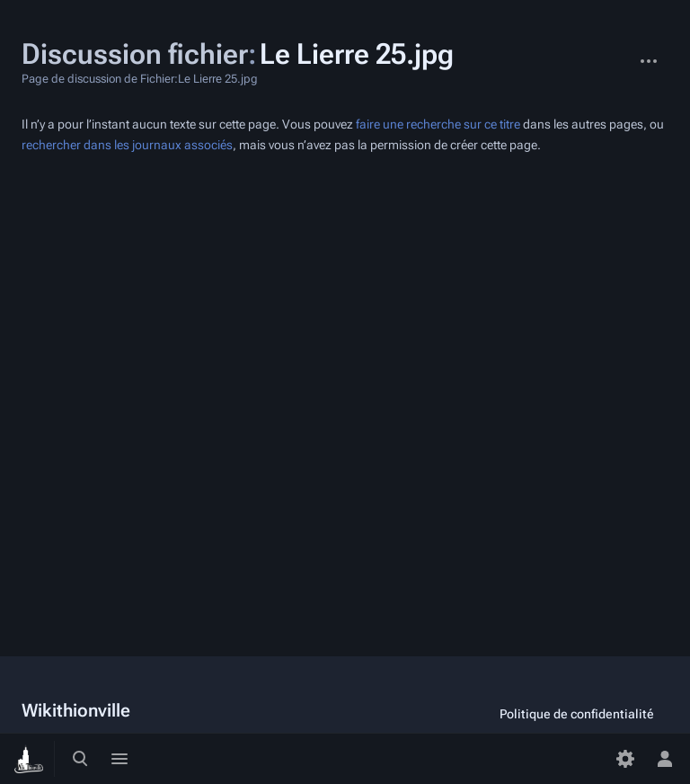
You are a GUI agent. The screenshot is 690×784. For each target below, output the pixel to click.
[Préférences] (625, 759)
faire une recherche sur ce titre (438, 125)
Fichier (615, 52)
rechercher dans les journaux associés (127, 145)
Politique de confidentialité (577, 714)
